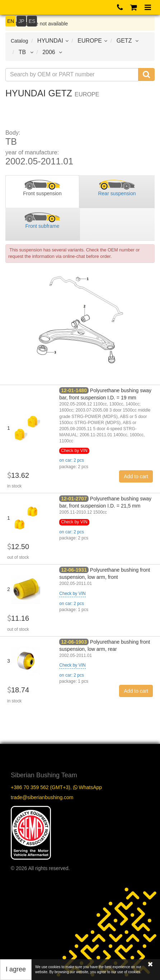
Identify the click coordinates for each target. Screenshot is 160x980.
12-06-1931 (74, 570)
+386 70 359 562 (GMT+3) (41, 787)
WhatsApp (88, 787)
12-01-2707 (74, 499)
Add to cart (136, 476)
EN (11, 21)
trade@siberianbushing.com (42, 797)
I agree (16, 969)
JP (21, 21)
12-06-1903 (74, 642)
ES (32, 21)
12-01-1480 (74, 390)
